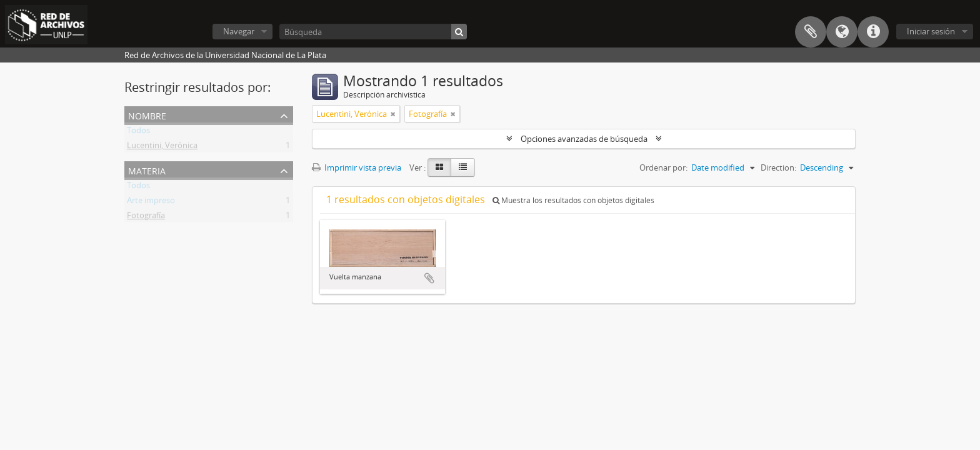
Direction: (778, 167)
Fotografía (146, 217)
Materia (147, 170)
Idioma (842, 32)
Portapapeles (811, 32)
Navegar (239, 31)
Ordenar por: (663, 167)
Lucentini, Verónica (162, 147)
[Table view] (463, 167)
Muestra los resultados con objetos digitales (573, 200)
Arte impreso (151, 202)
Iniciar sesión (931, 31)
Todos (138, 132)
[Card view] (439, 167)
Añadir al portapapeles (429, 278)
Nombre (147, 115)
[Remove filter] (393, 114)
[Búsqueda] (373, 32)
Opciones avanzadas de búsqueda (584, 139)
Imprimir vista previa (357, 167)
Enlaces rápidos (873, 32)
